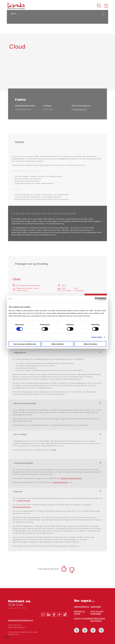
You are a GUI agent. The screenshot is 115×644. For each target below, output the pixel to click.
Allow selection (57, 344)
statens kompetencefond (71, 478)
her (55, 450)
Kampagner (96, 607)
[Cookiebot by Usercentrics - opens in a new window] (97, 299)
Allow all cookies (90, 344)
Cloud (17, 279)
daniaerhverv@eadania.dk (21, 621)
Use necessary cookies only (25, 344)
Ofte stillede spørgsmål (97, 613)
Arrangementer (82, 607)
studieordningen (80, 110)
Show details (97, 337)
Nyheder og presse (80, 613)
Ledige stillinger (82, 619)
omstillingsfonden (60, 482)
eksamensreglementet (22, 507)
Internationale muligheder (98, 620)
